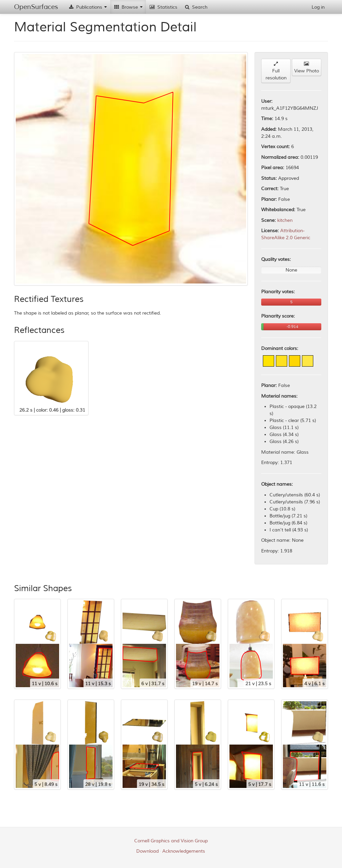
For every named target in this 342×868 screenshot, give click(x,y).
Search (196, 7)
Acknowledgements (184, 851)
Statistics (163, 7)
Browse (128, 7)
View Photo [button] (307, 68)
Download (147, 851)
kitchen (285, 220)
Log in (318, 7)
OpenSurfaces (36, 7)
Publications (88, 7)
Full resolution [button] (276, 71)
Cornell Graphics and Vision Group (171, 841)
